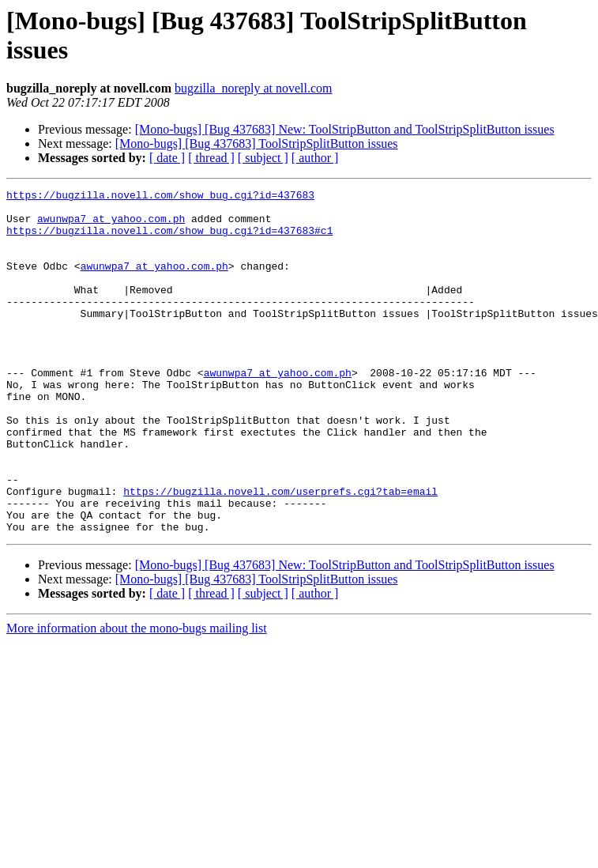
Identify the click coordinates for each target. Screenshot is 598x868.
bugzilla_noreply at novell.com (254, 88)
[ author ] (315, 158)
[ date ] (167, 158)
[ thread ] (211, 158)
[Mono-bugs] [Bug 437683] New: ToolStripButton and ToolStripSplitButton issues (345, 129)
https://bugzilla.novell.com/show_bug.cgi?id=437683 (160, 197)
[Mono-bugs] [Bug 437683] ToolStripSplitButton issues (257, 143)
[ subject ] (263, 158)
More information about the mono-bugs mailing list (137, 697)
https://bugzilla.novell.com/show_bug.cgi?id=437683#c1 (169, 240)
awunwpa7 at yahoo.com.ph (111, 225)
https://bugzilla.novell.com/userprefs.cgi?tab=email (280, 553)
